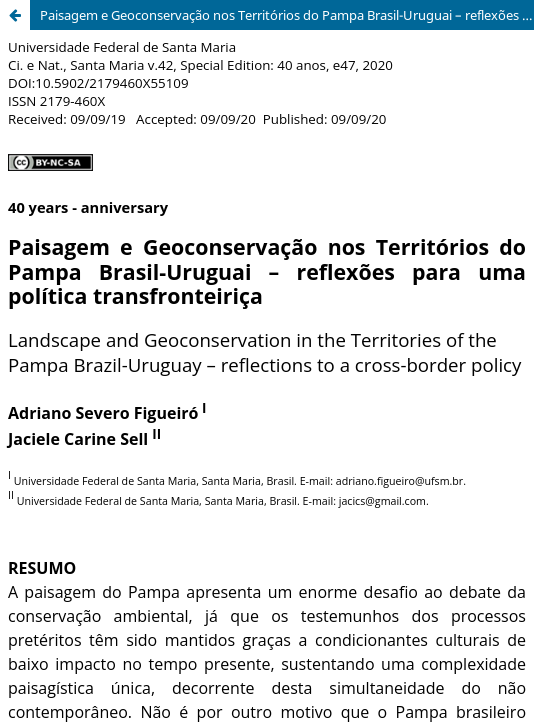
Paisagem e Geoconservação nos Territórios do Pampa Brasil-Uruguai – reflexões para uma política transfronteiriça (287, 15)
